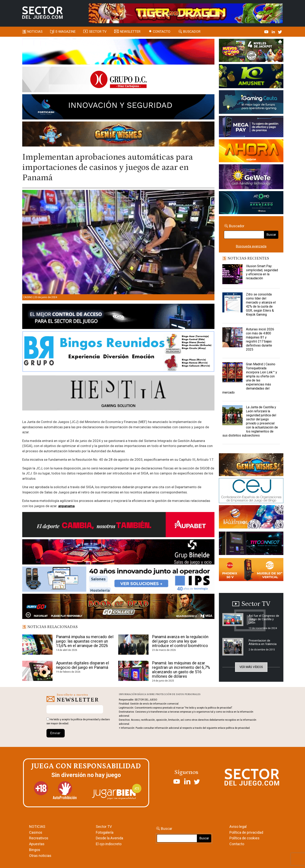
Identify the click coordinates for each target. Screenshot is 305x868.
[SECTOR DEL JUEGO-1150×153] (118, 80)
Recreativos (39, 838)
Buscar (271, 235)
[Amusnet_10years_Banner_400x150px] (251, 77)
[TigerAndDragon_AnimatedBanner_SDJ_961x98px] (186, 13)
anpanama (66, 506)
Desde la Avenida (109, 838)
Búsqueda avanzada (251, 246)
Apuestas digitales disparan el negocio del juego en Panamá (82, 665)
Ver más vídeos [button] (251, 667)
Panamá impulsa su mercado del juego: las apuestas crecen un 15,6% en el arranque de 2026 (85, 641)
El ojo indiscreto (109, 844)
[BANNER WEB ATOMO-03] (251, 203)
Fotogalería (105, 832)
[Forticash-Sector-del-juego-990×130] (118, 108)
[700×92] (118, 607)
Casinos (36, 832)
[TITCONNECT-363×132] (251, 544)
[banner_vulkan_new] (118, 317)
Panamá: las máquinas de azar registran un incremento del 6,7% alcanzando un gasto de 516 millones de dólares (181, 670)
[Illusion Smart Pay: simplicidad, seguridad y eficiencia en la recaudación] (232, 274)
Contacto (162, 31)
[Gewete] (251, 177)
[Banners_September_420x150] (251, 570)
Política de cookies (244, 838)
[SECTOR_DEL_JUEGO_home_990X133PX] (118, 52)
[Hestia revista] (118, 394)
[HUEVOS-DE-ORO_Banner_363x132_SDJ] (251, 51)
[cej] (251, 491)
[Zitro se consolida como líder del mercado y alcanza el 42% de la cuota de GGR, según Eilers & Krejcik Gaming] (232, 303)
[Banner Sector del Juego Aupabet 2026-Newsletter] (118, 525)
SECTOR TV (98, 31)
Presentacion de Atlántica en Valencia (263, 642)
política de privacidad (86, 719)
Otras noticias (40, 856)
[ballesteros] (251, 518)
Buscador (192, 31)
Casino (28, 297)
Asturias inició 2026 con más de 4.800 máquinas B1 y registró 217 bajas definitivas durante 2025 (260, 339)
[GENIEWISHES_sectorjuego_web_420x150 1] (251, 465)
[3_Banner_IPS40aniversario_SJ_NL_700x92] (118, 580)
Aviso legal (238, 827)
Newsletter (130, 31)
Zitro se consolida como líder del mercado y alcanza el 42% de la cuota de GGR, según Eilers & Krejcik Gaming (261, 304)
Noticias (35, 31)
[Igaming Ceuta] (251, 103)
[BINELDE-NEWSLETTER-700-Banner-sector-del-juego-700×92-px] (118, 553)
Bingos (35, 850)
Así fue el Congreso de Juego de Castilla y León (264, 619)
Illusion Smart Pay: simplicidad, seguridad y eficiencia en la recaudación (262, 272)
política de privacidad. (238, 728)
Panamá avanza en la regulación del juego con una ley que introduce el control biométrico (180, 641)
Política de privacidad (246, 832)
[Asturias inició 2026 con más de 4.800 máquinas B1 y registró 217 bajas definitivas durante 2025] (232, 337)
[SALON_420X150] (251, 151)
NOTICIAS (37, 827)
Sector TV (104, 827)
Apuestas (37, 844)
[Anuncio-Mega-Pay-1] (251, 127)
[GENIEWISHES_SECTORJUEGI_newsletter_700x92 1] (118, 135)
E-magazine (66, 31)
